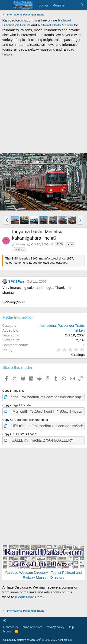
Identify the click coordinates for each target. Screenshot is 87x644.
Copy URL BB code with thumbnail (25, 420)
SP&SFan (16, 281)
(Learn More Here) (29, 597)
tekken (20, 244)
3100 (60, 244)
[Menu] (6, 5)
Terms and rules (32, 627)
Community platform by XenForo (38, 640)
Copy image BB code (16, 405)
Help (71, 627)
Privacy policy (55, 627)
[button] (7, 220)
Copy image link (13, 391)
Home (7, 631)
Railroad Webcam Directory (27, 572)
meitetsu (19, 250)
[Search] (82, 5)
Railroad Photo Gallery (55, 25)
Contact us (10, 627)
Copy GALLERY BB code (19, 434)
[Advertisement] (43, 105)
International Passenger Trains (61, 325)
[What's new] (72, 5)
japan (70, 244)
